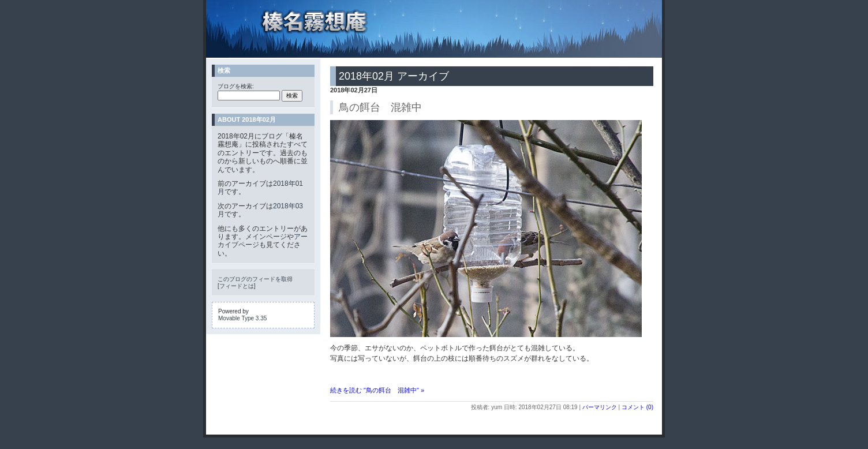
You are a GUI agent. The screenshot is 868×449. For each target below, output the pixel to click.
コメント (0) (637, 407)
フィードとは (237, 286)
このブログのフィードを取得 (255, 279)
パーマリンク (600, 407)
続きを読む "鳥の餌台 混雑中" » (377, 390)
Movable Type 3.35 (242, 318)
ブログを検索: (236, 86)
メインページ (266, 237)
